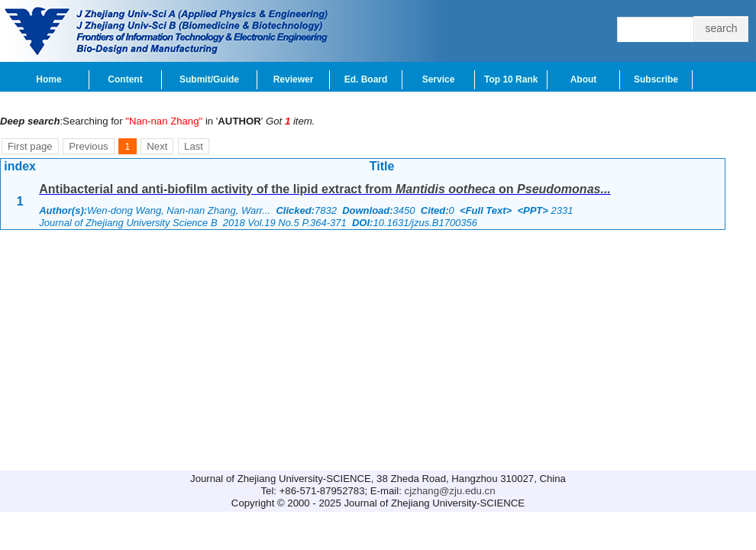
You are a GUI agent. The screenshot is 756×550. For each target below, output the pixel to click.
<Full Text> (486, 210)
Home (48, 79)
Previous (88, 146)
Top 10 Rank (511, 79)
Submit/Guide (209, 79)
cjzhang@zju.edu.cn (450, 491)
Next (157, 146)
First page (30, 146)
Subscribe (656, 79)
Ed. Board (366, 79)
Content (125, 79)
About (584, 79)
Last (194, 146)
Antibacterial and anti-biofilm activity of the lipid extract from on (325, 189)
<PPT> (532, 210)
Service (439, 79)
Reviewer (294, 79)
